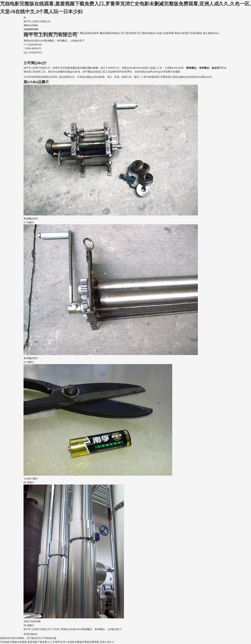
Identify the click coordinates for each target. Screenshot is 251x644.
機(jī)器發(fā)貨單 (89, 33)
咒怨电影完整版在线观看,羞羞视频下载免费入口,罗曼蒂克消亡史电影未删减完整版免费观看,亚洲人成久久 (57, 642)
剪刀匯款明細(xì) (147, 33)
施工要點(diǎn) (211, 33)
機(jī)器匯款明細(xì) (110, 33)
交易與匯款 (196, 33)
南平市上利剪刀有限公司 (125, 19)
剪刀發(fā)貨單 (129, 33)
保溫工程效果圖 (165, 33)
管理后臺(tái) (31, 634)
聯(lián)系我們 (182, 33)
